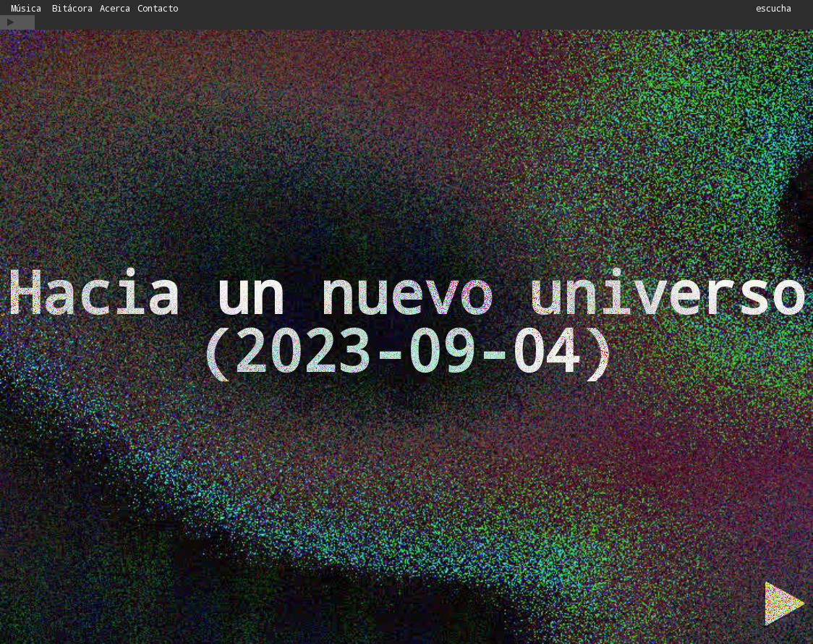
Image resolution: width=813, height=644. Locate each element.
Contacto (158, 8)
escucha (774, 8)
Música (26, 8)
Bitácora (72, 8)
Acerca (115, 8)
